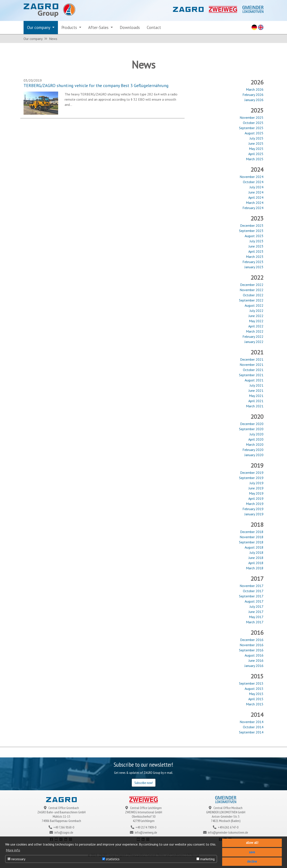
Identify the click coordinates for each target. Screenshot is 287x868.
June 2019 (256, 488)
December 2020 (252, 424)
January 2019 (254, 514)
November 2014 (252, 722)
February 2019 (253, 509)
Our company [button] (39, 27)
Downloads (130, 27)
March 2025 (255, 159)
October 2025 (253, 123)
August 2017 (254, 601)
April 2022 (256, 326)
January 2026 (254, 100)
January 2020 (254, 455)
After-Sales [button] (99, 27)
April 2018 (256, 563)
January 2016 (254, 666)
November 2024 (252, 177)
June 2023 (256, 246)
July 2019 (257, 483)
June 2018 (256, 558)
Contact (154, 27)
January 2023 (254, 267)
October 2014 (253, 727)
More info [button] (13, 850)
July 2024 (257, 187)
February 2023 (253, 262)
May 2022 (256, 321)
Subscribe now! (144, 783)
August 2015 (254, 689)
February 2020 (253, 450)
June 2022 (256, 316)
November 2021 (252, 365)
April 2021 (256, 401)
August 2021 (254, 380)
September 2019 (251, 478)
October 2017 (253, 591)
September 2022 (251, 300)
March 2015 (255, 704)
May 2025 (256, 149)
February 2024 (253, 208)
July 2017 (257, 606)
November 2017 (252, 586)
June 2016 (256, 660)
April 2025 (256, 154)
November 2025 (252, 117)
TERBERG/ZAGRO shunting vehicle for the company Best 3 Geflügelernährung (96, 86)
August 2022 (254, 305)
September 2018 (251, 542)
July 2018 (257, 552)
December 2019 (252, 473)
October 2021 (253, 370)
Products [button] (70, 27)
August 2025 (254, 133)
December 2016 (252, 640)
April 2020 (256, 439)
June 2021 (256, 390)
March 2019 (255, 504)
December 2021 (252, 359)
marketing (206, 859)
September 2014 (251, 732)
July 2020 (257, 434)
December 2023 (252, 225)
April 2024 (256, 197)
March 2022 (255, 331)
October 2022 (253, 295)
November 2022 (252, 290)
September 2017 (251, 596)
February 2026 (253, 95)
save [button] (252, 852)
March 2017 (255, 622)
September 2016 (251, 650)
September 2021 (251, 375)
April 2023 (256, 251)
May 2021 (256, 396)
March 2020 (255, 444)
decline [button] (252, 861)
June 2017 (256, 612)
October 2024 (253, 182)
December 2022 (252, 285)
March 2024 (255, 203)
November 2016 (252, 645)
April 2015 (256, 699)
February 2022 (253, 336)
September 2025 (251, 128)
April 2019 (256, 498)
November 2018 (252, 537)
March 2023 (255, 257)
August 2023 (254, 236)
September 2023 (251, 231)
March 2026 (255, 89)
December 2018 (252, 532)
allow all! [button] (252, 843)
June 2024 (256, 192)
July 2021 (257, 385)
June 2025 (256, 143)
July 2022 (257, 311)
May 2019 (256, 493)
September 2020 (251, 429)
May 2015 (256, 694)
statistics (111, 859)
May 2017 (256, 617)
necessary (16, 859)
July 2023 (257, 241)
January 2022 (254, 342)
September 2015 (251, 683)
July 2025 (257, 138)
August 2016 (254, 655)
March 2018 (255, 568)
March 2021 (255, 406)
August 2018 (254, 547)
